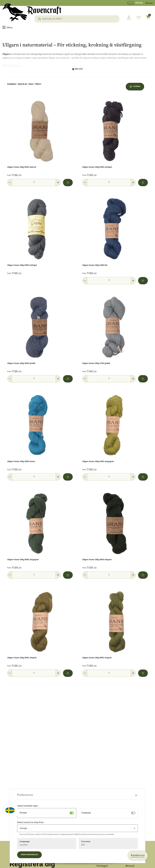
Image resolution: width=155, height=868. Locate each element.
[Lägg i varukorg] (68, 184)
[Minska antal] (10, 184)
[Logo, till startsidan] (32, 13)
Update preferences (29, 855)
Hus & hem (95, 28)
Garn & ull (45, 28)
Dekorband (30, 28)
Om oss (101, 864)
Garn (31, 86)
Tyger (6, 28)
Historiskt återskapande (118, 28)
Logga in (130, 864)
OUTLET (140, 28)
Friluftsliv (81, 28)
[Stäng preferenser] (136, 795)
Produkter (12, 86)
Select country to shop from (30, 822)
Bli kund (149, 3)
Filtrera (137, 89)
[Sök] (40, 19)
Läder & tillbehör (63, 28)
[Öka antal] (58, 184)
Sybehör (16, 28)
